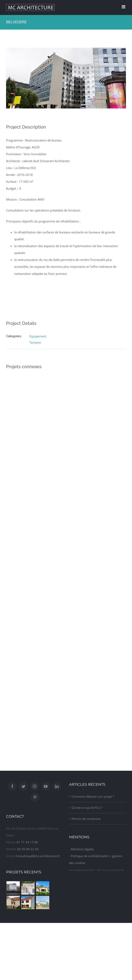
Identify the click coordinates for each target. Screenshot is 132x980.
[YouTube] (46, 786)
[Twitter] (23, 786)
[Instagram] (35, 786)
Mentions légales (82, 849)
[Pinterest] (35, 797)
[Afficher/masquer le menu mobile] (124, 7)
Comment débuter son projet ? (93, 796)
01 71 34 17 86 (27, 842)
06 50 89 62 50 (28, 849)
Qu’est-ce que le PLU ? (87, 808)
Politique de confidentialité (89, 856)
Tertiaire (35, 342)
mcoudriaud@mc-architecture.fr (38, 856)
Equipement (38, 336)
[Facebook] (12, 786)
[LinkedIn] (57, 786)
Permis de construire (86, 819)
